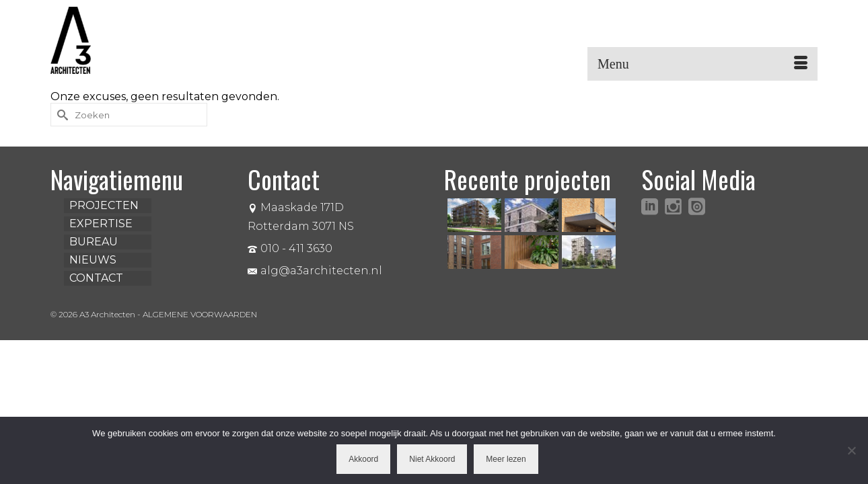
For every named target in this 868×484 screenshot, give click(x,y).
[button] (797, 40)
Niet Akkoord (432, 459)
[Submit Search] (61, 115)
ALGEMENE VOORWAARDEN (200, 314)
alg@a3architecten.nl (315, 271)
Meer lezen (506, 459)
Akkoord (363, 459)
